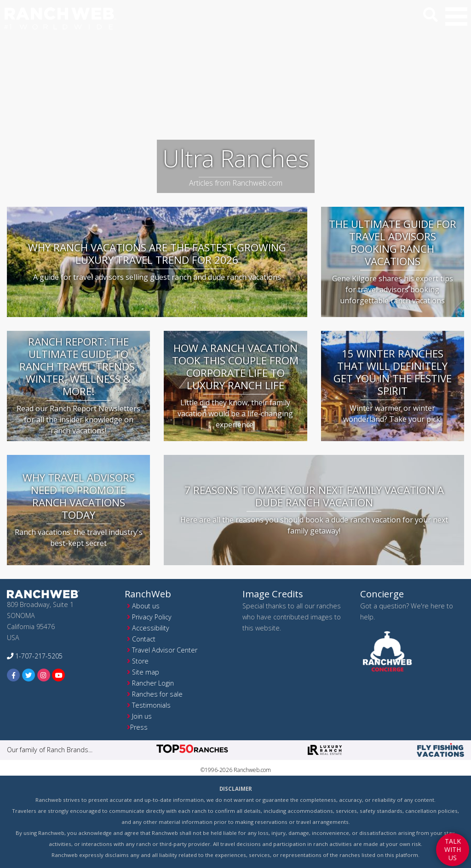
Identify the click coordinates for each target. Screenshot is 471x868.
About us (146, 606)
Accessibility (151, 628)
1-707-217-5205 (35, 656)
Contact (144, 639)
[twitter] (29, 675)
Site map (146, 672)
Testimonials (151, 705)
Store (140, 661)
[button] (456, 17)
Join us (142, 716)
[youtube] (59, 675)
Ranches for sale (157, 694)
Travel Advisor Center (165, 650)
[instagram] (44, 675)
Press (139, 727)
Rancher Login (153, 683)
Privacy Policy (152, 617)
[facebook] (14, 675)
